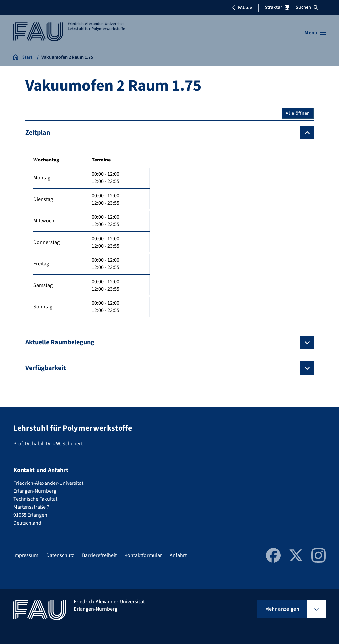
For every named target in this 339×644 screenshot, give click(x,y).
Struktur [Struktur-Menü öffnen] (277, 7)
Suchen (307, 7)
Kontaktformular (143, 555)
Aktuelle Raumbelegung (60, 342)
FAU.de (242, 8)
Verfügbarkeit (46, 368)
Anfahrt (178, 555)
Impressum (26, 555)
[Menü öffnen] (315, 33)
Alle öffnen (298, 113)
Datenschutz (60, 555)
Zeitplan (38, 133)
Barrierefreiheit (99, 555)
